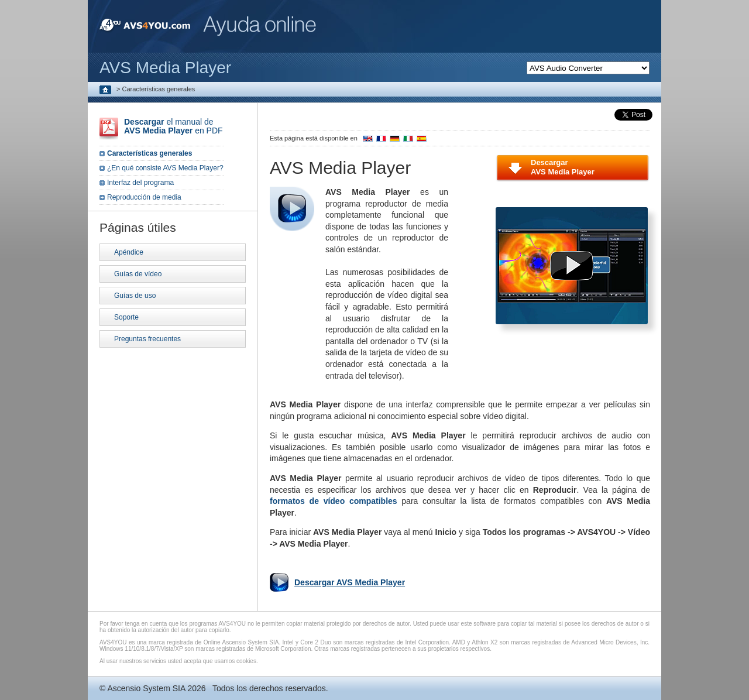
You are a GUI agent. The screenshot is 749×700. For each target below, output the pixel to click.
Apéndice (129, 252)
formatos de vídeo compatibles (334, 501)
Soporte (126, 317)
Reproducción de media (144, 197)
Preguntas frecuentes (147, 339)
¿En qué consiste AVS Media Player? (165, 168)
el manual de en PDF (173, 126)
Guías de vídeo (138, 274)
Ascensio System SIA (146, 688)
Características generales (150, 153)
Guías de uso (135, 296)
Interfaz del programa (140, 183)
